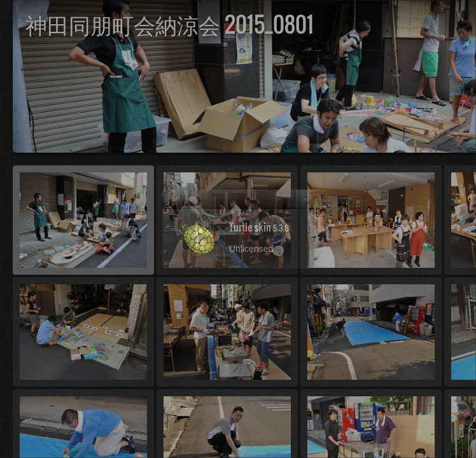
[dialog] (238, 229)
